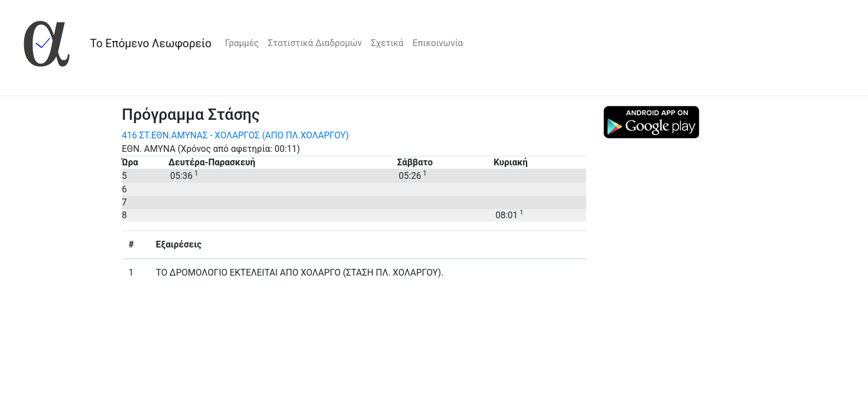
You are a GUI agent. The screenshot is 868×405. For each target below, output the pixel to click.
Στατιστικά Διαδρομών (315, 43)
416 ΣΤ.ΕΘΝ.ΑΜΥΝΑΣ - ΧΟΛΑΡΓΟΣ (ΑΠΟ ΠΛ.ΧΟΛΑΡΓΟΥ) (236, 135)
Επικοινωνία (438, 43)
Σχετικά (387, 43)
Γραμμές (242, 43)
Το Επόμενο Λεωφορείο (151, 43)
